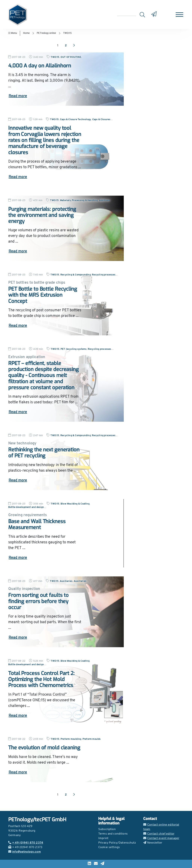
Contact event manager (161, 838)
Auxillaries (80, 581)
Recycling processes (104, 275)
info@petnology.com (25, 852)
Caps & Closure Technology (75, 120)
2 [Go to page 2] (66, 46)
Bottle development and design (26, 507)
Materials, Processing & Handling (79, 200)
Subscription (107, 829)
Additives (104, 200)
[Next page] (74, 46)
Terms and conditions (113, 834)
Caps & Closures (101, 120)
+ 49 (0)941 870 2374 (26, 843)
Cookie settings (109, 847)
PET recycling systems (73, 349)
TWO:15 (67, 33)
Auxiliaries (66, 581)
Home (26, 33)
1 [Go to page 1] (58, 46)
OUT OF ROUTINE (71, 57)
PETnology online (46, 33)
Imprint (103, 838)
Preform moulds (92, 739)
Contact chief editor (159, 834)
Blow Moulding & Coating (75, 504)
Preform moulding (71, 739)
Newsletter (153, 843)
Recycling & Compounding (76, 275)
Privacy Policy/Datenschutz (117, 843)
